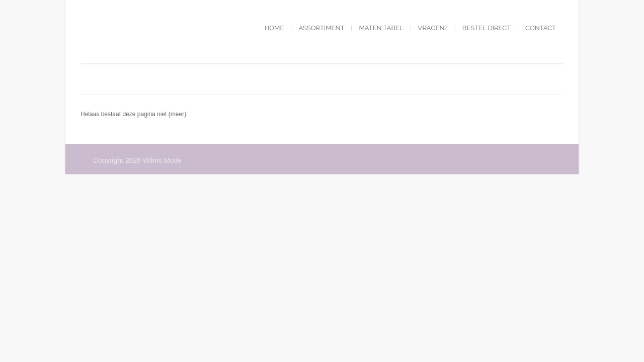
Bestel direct (487, 28)
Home (274, 28)
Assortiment (321, 28)
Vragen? (433, 28)
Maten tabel (381, 28)
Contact (541, 28)
